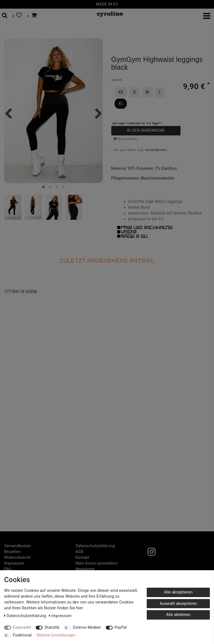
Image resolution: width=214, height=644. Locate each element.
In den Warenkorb (146, 130)
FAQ (8, 569)
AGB (79, 552)
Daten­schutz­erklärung (95, 546)
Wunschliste (125, 139)
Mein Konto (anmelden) (97, 563)
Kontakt (82, 557)
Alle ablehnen (178, 615)
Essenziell (22, 627)
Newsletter (85, 569)
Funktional (22, 635)
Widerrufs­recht (17, 557)
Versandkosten (156, 150)
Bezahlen (12, 552)
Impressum (14, 563)
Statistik (52, 627)
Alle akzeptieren (178, 592)
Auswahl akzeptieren (178, 603)
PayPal (121, 627)
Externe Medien (87, 627)
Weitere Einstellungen (56, 635)
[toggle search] (5, 16)
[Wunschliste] (17, 16)
